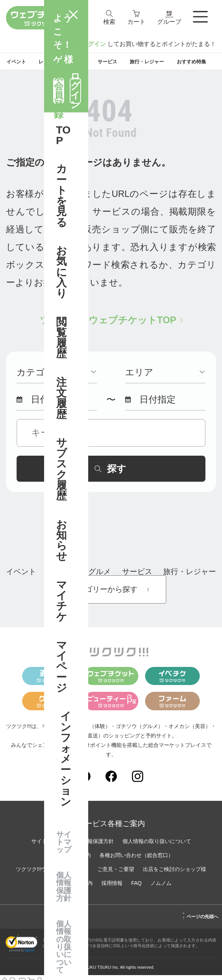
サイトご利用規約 (70, 860)
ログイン (94, 44)
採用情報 (112, 888)
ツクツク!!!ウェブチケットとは (52, 874)
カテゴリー (56, 377)
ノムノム (161, 888)
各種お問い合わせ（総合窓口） (136, 860)
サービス (137, 576)
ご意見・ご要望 (116, 874)
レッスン (62, 576)
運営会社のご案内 (72, 888)
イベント (21, 576)
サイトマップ (47, 846)
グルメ (100, 576)
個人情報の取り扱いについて (157, 846)
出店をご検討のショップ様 (175, 874)
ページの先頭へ (200, 920)
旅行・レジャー (190, 576)
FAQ (136, 888)
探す (111, 473)
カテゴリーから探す (111, 594)
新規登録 (65, 44)
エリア (165, 377)
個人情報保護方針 (93, 846)
